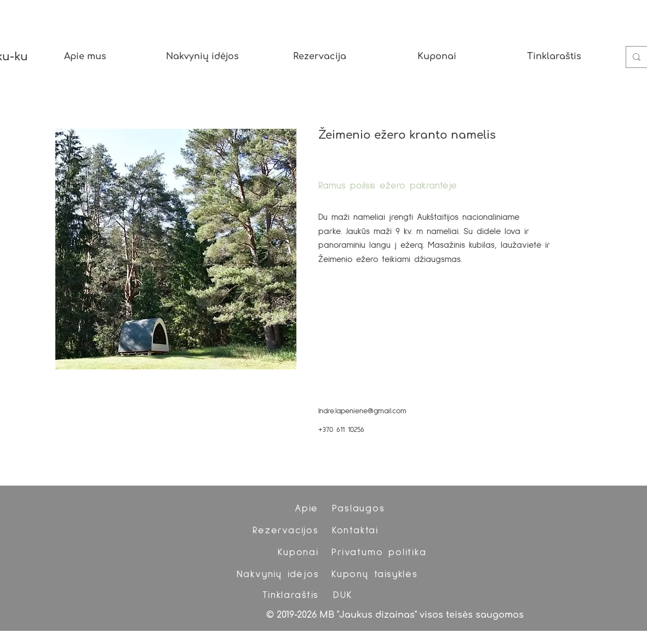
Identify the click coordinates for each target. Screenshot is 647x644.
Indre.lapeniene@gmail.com (362, 411)
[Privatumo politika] (380, 552)
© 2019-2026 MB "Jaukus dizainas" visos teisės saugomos (395, 615)
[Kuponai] (300, 552)
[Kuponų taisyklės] (376, 574)
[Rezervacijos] (287, 531)
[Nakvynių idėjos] (279, 574)
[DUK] (344, 595)
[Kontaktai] (357, 531)
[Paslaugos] (360, 509)
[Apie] (308, 509)
